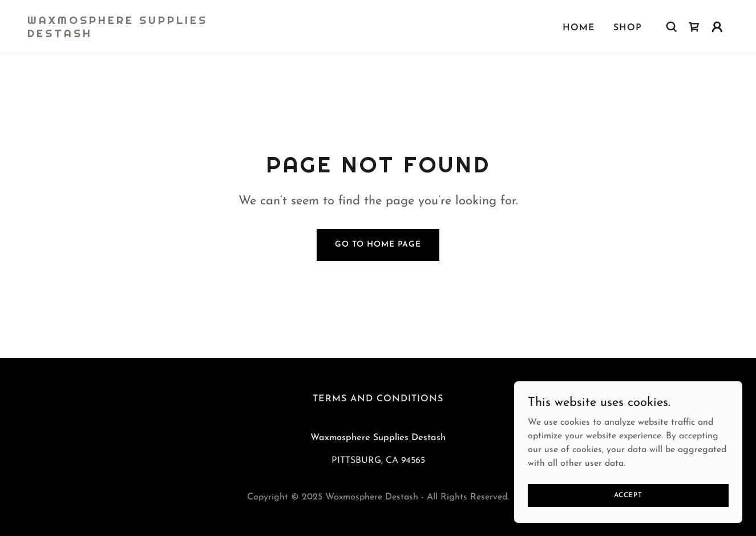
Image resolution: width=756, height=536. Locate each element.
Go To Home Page (378, 245)
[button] (717, 27)
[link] (126, 35)
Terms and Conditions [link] (378, 399)
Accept (628, 495)
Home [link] (579, 28)
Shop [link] (628, 28)
